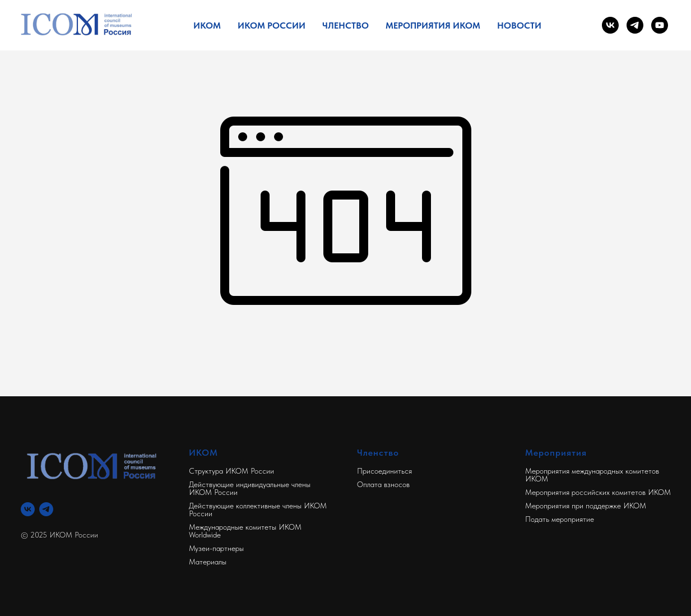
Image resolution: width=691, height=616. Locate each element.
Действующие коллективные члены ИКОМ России (258, 510)
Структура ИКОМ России (231, 471)
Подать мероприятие (560, 519)
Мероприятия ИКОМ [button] (433, 26)
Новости (519, 26)
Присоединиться (384, 471)
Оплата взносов (383, 484)
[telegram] (635, 25)
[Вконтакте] (28, 509)
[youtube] (660, 25)
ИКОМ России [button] (272, 26)
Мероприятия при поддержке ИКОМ (586, 506)
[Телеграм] (46, 509)
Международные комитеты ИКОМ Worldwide (245, 531)
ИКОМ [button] (207, 26)
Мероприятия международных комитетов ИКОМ (592, 475)
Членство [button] (345, 26)
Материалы (208, 562)
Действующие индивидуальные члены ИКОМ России (250, 488)
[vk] (610, 25)
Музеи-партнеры (216, 548)
